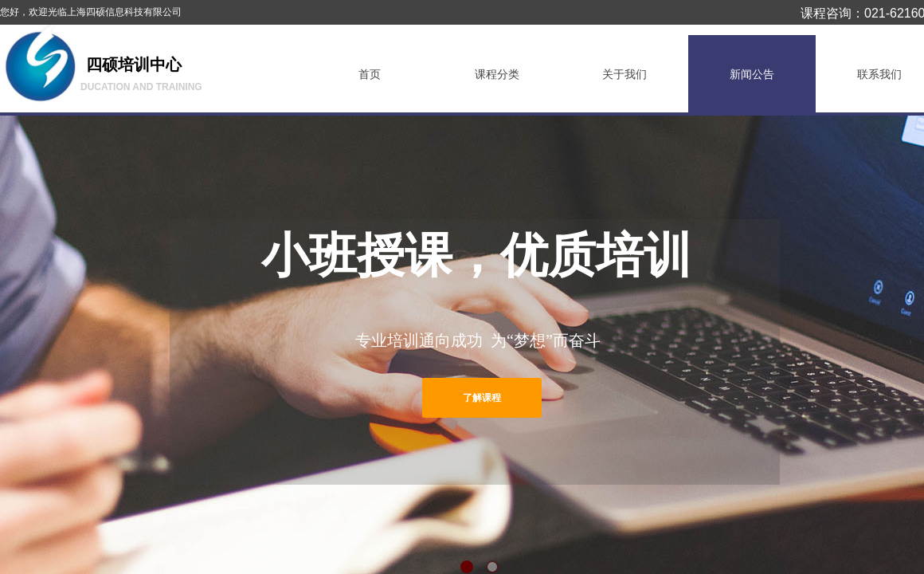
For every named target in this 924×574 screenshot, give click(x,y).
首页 (370, 75)
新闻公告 (752, 75)
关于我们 (624, 75)
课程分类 (497, 75)
